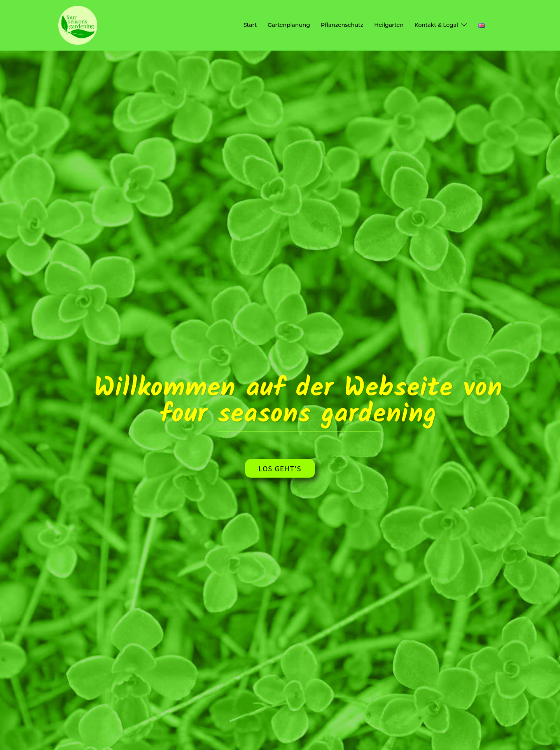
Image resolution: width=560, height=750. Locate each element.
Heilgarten (389, 25)
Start (250, 25)
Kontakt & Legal (436, 25)
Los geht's (280, 468)
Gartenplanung (289, 25)
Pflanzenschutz (342, 25)
